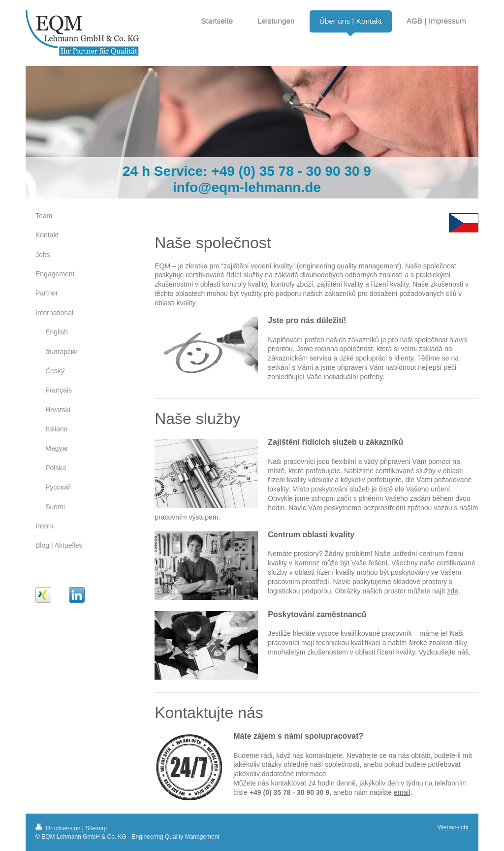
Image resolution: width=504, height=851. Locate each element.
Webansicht (453, 827)
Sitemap (96, 828)
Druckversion (59, 828)
